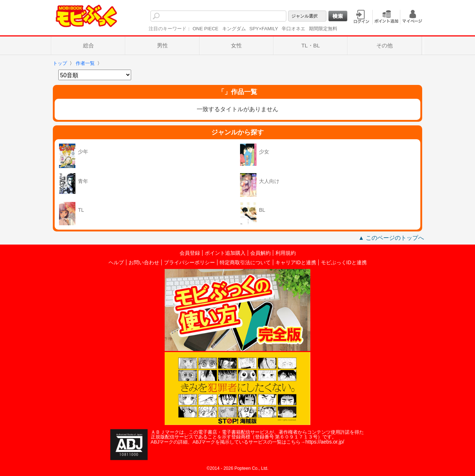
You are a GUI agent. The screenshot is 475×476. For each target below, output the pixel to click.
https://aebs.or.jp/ (325, 442)
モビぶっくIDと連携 (344, 262)
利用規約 (286, 253)
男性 (162, 45)
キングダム (234, 29)
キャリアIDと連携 (296, 262)
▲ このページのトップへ (391, 238)
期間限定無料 (323, 29)
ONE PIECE (206, 29)
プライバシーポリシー (189, 262)
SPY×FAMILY (264, 29)
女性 (236, 45)
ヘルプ (116, 262)
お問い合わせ (144, 262)
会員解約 (260, 253)
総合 (89, 45)
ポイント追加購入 (225, 253)
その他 (384, 45)
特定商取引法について (245, 262)
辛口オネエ (293, 29)
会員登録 (190, 253)
